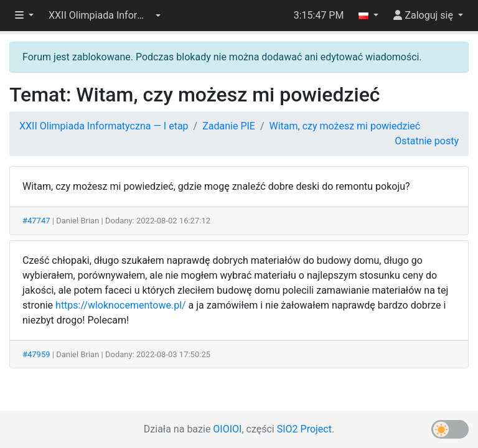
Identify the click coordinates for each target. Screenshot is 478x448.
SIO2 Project (304, 429)
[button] (105, 16)
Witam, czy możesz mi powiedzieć (345, 126)
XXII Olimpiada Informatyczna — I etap (104, 126)
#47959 (36, 354)
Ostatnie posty (427, 141)
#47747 (36, 221)
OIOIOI (227, 429)
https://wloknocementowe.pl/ (121, 305)
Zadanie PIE (229, 126)
